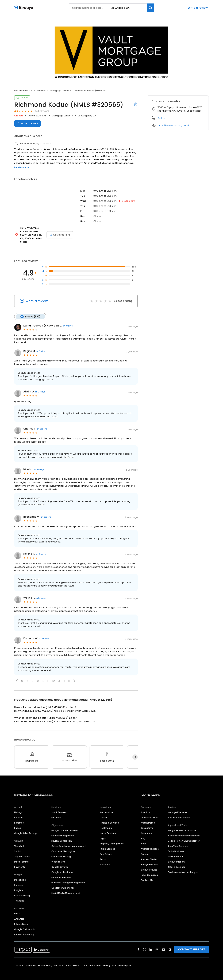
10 (43, 677)
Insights (19, 886)
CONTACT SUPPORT (192, 946)
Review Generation (62, 837)
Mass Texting (21, 858)
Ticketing (19, 897)
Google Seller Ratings (26, 829)
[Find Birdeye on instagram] (157, 946)
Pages (18, 824)
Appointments (22, 853)
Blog (143, 835)
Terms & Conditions (25, 962)
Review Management (63, 832)
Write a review (198, 8)
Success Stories (149, 855)
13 (59, 677)
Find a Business (176, 847)
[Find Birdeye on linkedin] (151, 946)
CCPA (84, 962)
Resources (146, 829)
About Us (145, 808)
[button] (17, 677)
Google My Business (62, 868)
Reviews (19, 814)
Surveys (18, 881)
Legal (103, 835)
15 (69, 677)
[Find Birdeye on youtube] (164, 946)
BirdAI (17, 910)
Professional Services (179, 814)
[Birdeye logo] (24, 8)
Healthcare (106, 824)
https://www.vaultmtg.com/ (173, 125)
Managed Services (177, 808)
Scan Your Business (178, 842)
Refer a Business (176, 863)
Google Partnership (25, 925)
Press (143, 840)
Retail (103, 855)
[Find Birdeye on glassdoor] (170, 946)
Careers (145, 850)
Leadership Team (150, 814)
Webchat (19, 842)
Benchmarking (22, 892)
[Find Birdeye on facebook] (138, 946)
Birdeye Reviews (149, 861)
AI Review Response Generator (184, 832)
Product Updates (150, 845)
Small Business (59, 808)
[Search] (151, 8)
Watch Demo (148, 819)
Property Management (112, 840)
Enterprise (57, 814)
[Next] (135, 753)
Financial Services (109, 819)
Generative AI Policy (100, 962)
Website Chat (59, 858)
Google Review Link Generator (184, 837)
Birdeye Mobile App (24, 931)
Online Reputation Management (69, 842)
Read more (22, 167)
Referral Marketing (61, 853)
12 (53, 677)
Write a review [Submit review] (27, 123)
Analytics (19, 915)
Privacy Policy (45, 962)
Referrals (19, 819)
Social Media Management (66, 889)
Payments (20, 863)
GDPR (68, 962)
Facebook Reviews (61, 874)
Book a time (147, 824)
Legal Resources (149, 871)
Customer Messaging (63, 847)
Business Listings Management (68, 879)
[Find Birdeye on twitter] (145, 946)
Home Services (108, 829)
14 (64, 677)
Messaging (20, 876)
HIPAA (76, 962)
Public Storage (108, 845)
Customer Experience (63, 884)
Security (59, 962)
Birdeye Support (176, 858)
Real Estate (106, 850)
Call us (162, 118)
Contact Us (147, 876)
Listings (18, 808)
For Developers (176, 853)
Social (17, 847)
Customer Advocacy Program (183, 868)
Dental (104, 814)
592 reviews (42, 111)
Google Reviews (60, 863)
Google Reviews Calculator (182, 827)
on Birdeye (68, 322)
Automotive (107, 808)
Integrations (21, 920)
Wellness (105, 861)
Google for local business (65, 827)
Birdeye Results (149, 866)
